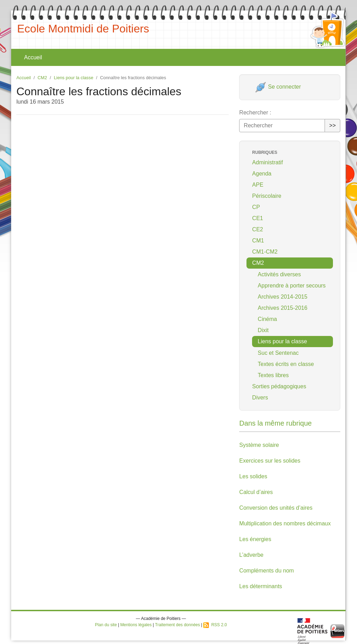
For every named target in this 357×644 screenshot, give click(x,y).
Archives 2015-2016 (282, 308)
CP (256, 207)
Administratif (267, 162)
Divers (260, 398)
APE (258, 185)
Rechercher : (255, 113)
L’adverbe (251, 555)
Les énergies (255, 539)
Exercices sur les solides (270, 461)
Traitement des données (178, 625)
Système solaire (259, 445)
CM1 (258, 241)
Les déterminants (261, 586)
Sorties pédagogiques (279, 386)
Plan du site (106, 625)
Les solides (253, 476)
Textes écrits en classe (286, 364)
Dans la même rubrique (275, 423)
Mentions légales (136, 625)
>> (332, 125)
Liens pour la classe (73, 78)
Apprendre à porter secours (292, 286)
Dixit (263, 330)
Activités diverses (279, 274)
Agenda (262, 174)
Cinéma (267, 319)
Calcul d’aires (256, 492)
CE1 (257, 218)
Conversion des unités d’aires (276, 508)
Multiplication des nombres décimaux (285, 523)
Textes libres (273, 375)
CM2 (42, 78)
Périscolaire (267, 196)
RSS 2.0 (215, 625)
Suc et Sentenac (278, 353)
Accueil (33, 57)
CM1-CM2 (265, 252)
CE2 (257, 229)
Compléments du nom (267, 571)
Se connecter (278, 87)
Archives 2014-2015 (282, 297)
